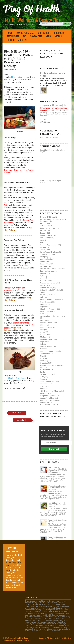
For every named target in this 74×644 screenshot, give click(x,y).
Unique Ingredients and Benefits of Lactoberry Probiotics (57, 488)
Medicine (44, 337)
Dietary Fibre (45, 264)
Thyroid (43, 386)
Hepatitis (44, 307)
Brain (42, 242)
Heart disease (46, 302)
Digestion (44, 266)
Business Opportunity (49, 245)
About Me (23, 40)
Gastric (43, 285)
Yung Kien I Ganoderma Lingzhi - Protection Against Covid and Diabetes (57, 540)
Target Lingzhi (46, 374)
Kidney (43, 325)
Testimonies (13, 36)
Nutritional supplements (50, 351)
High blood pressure (48, 309)
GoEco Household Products (51, 290)
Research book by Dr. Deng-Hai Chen (52, 366)
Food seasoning (46, 280)
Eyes (42, 276)
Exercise (43, 273)
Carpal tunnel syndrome (50, 252)
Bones (43, 240)
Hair (42, 297)
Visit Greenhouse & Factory (51, 391)
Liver (42, 330)
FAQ (25, 36)
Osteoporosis (45, 354)
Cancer (43, 250)
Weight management (48, 396)
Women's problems (48, 398)
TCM (42, 377)
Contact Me (36, 36)
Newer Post (16, 413)
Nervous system (46, 346)
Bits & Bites (45, 238)
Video (43, 389)
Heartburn (44, 304)
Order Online (44, 33)
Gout (42, 292)
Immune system (46, 323)
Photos (11, 40)
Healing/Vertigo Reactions (50, 299)
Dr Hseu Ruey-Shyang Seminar (52, 269)
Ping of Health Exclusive (49, 137)
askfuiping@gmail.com (19, 77)
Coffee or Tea (45, 254)
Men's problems (46, 339)
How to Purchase (25, 33)
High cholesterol (47, 311)
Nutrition (44, 349)
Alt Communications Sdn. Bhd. (59, 638)
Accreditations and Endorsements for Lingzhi (53, 220)
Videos (58, 36)
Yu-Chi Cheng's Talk (48, 405)
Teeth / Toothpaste (48, 381)
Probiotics (44, 363)
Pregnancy (44, 361)
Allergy (43, 223)
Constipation (45, 259)
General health (46, 288)
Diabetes (44, 261)
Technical (44, 379)
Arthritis (43, 231)
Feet (42, 278)
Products (59, 33)
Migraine (44, 342)
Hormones (44, 314)
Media (48, 36)
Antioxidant (45, 226)
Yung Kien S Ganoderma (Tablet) (57, 521)
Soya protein (45, 370)
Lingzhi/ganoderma (48, 327)
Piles (42, 356)
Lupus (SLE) (45, 335)
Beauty (43, 233)
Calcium (43, 247)
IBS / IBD (44, 320)
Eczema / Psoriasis (47, 271)
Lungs (43, 332)
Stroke (43, 372)
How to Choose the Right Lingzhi (53, 316)
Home (10, 33)
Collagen (44, 257)
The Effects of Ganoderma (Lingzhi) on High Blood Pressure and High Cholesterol (58, 470)
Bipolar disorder (47, 235)
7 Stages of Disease (48, 217)
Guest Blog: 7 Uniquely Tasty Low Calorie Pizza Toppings (57, 505)
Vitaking (43, 393)
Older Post (22, 420)
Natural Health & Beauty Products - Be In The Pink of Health (17, 639)
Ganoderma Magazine (49, 283)
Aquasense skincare (48, 228)
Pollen (43, 358)
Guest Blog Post (46, 295)
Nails (42, 344)
